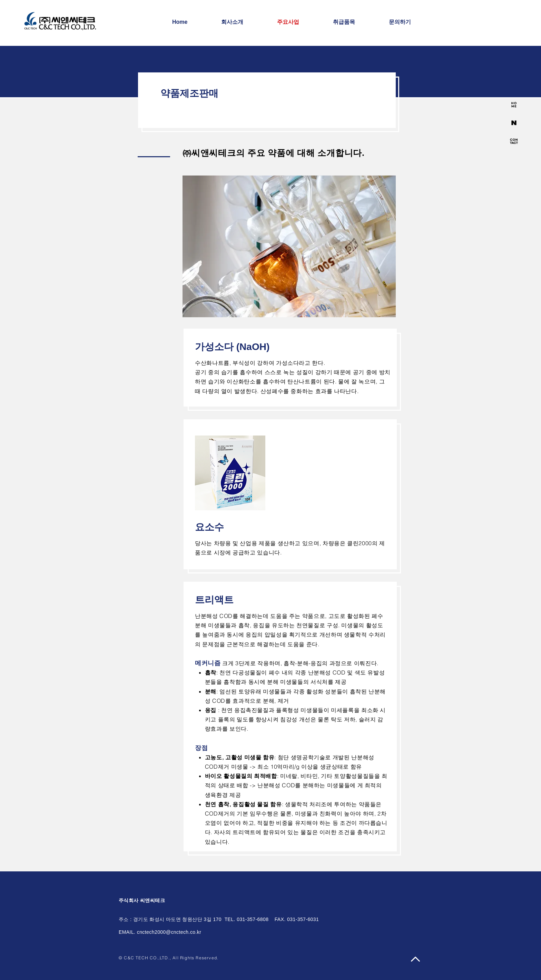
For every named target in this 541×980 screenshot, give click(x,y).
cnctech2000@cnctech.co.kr (169, 932)
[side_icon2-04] (514, 123)
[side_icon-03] (514, 141)
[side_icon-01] (514, 105)
